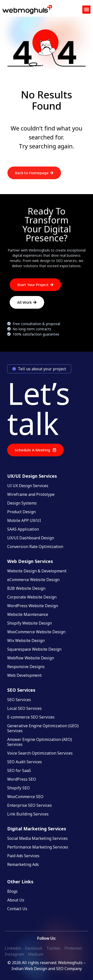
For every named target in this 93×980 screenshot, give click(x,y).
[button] (86, 10)
